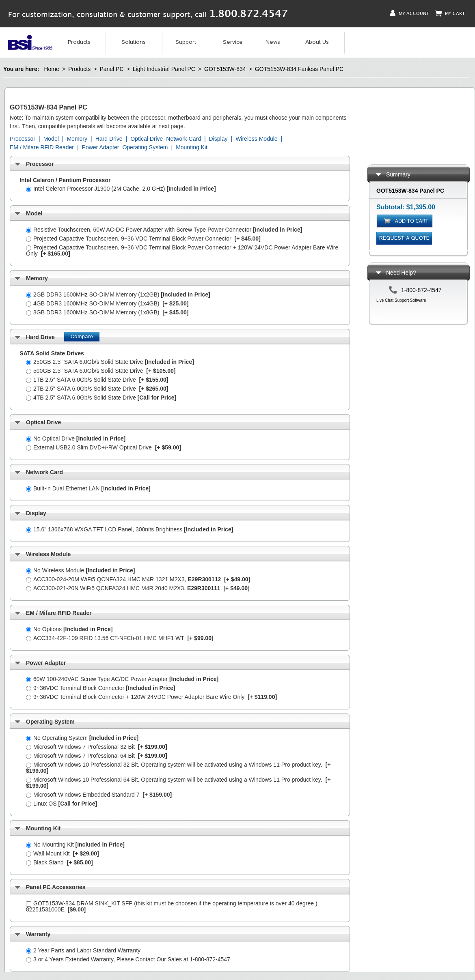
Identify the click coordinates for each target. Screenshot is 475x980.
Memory (77, 139)
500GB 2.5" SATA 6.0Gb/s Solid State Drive (101, 371)
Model (51, 139)
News (273, 42)
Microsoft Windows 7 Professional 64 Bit (97, 756)
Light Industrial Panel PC (164, 69)
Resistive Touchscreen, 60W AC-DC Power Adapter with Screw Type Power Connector (164, 230)
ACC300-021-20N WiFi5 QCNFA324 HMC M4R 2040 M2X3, (138, 588)
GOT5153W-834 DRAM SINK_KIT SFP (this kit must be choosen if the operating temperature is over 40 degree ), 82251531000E (172, 906)
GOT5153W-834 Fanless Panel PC (299, 69)
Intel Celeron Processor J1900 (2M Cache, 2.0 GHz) (121, 189)
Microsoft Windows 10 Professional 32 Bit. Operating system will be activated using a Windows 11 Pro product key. (178, 768)
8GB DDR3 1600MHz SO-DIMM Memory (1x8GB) (107, 312)
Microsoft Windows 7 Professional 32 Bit (97, 747)
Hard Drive (109, 139)
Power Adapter (101, 147)
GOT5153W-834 (225, 69)
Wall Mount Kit (63, 853)
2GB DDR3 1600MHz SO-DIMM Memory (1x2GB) (118, 294)
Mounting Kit (192, 147)
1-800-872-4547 (421, 290)
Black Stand (59, 862)
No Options (69, 629)
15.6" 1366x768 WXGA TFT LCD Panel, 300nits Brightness (130, 529)
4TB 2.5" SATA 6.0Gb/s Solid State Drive (101, 398)
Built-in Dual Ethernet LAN (88, 488)
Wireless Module (256, 139)
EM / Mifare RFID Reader (42, 147)
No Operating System (82, 738)
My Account (410, 13)
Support (186, 42)
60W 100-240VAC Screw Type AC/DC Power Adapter (122, 679)
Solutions (134, 42)
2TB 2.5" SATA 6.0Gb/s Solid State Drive (97, 389)
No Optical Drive (76, 438)
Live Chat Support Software (401, 300)
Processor (23, 139)
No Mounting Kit (75, 845)
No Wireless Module (81, 570)
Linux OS (62, 804)
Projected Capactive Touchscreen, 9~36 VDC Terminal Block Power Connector (143, 239)
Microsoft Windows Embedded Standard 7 (99, 795)
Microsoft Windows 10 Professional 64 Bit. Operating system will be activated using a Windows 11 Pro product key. (178, 783)
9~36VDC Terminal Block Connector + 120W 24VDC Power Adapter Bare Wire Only (151, 697)
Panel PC (111, 69)
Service (233, 42)
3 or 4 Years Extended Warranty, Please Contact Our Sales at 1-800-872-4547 (128, 959)
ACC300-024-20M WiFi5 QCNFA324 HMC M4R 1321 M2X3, (138, 579)
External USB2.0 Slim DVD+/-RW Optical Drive (104, 447)
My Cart (450, 13)
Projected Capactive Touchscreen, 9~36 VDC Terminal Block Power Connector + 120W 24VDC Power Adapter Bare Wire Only (182, 250)
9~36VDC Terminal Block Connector (101, 688)
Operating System (145, 147)
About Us (317, 42)
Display (218, 139)
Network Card (184, 139)
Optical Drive (147, 139)
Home (51, 69)
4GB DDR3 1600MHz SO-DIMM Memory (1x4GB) (107, 303)
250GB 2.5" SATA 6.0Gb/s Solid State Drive (110, 362)
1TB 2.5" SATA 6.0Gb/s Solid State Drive (97, 380)
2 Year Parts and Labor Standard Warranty (83, 950)
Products (79, 42)
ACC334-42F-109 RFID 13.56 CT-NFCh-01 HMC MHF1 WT (120, 638)
